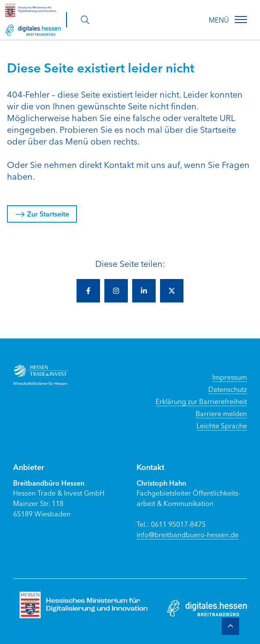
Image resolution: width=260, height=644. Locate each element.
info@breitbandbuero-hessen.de (188, 534)
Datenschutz (228, 389)
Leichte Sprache (222, 425)
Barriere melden (221, 413)
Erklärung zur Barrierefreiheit (201, 401)
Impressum (230, 377)
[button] (241, 20)
